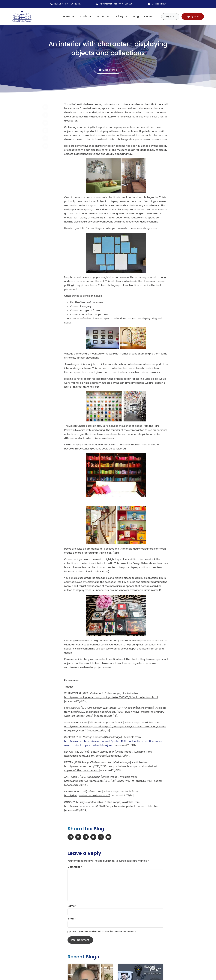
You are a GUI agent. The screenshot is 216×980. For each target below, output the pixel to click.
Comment (75, 867)
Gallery (123, 16)
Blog (136, 16)
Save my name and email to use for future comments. (103, 932)
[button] (51, 107)
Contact (149, 16)
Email (72, 919)
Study (87, 16)
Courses (68, 16)
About (105, 16)
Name (72, 906)
